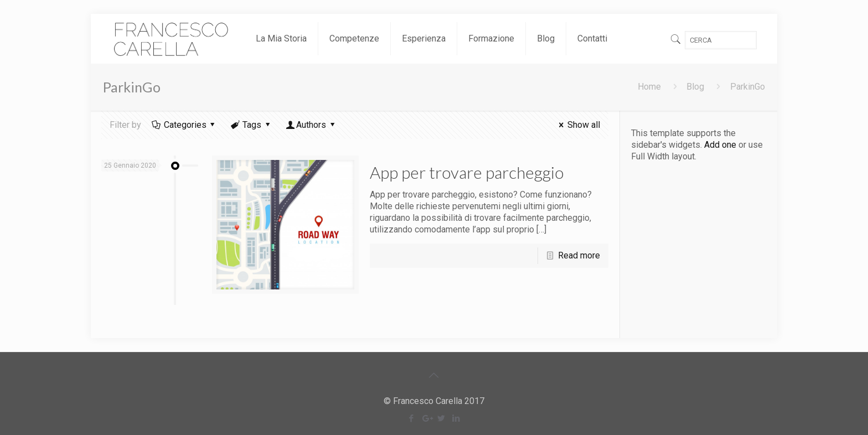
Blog (695, 87)
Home (649, 87)
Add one (720, 145)
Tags (251, 125)
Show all (578, 125)
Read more (579, 255)
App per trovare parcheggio (467, 172)
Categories (184, 125)
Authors (311, 125)
